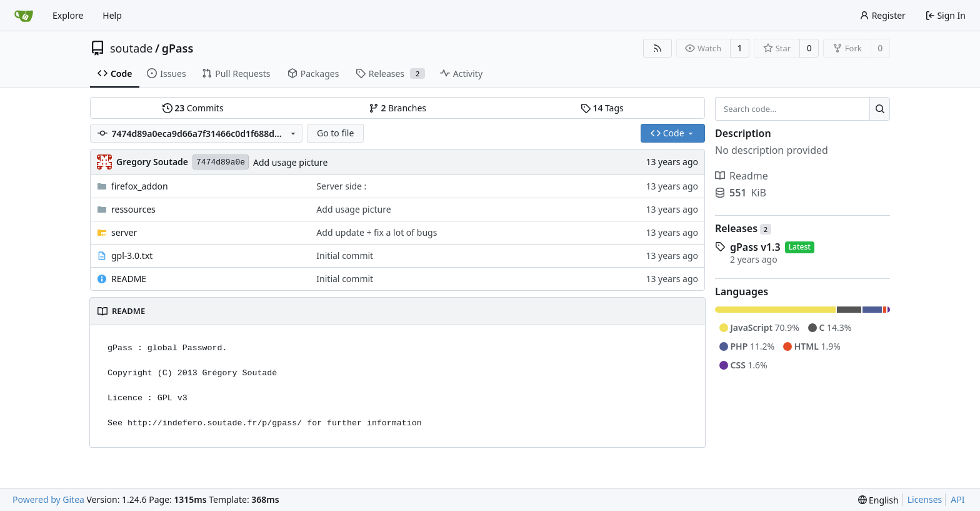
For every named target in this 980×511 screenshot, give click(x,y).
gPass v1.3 (755, 247)
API (957, 499)
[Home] (24, 16)
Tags (602, 108)
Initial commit (345, 255)
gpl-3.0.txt (132, 255)
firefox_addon (140, 186)
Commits (193, 108)
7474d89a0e (221, 162)
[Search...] (880, 109)
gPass (178, 48)
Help (112, 15)
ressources (133, 209)
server (124, 232)
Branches (397, 108)
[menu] (878, 500)
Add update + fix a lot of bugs (377, 232)
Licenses (925, 499)
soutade (131, 48)
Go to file (335, 133)
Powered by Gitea (48, 499)
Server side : (341, 186)
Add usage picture (290, 162)
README (129, 279)
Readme (742, 176)
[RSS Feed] (657, 48)
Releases (743, 228)
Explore (68, 15)
